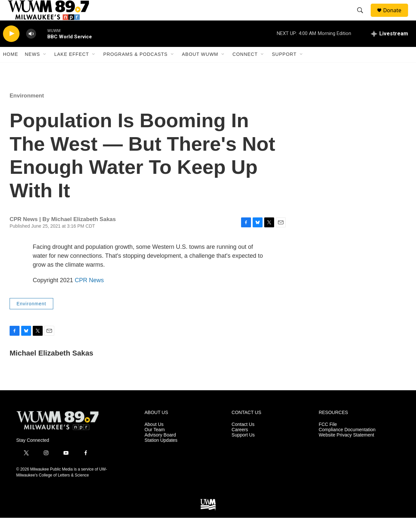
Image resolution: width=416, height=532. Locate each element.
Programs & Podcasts (135, 69)
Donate (396, 17)
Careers (240, 444)
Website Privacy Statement (347, 449)
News (32, 69)
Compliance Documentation (347, 444)
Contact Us (243, 439)
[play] (11, 48)
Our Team (155, 444)
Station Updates (161, 455)
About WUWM (200, 69)
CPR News (89, 294)
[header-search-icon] (363, 18)
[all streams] (390, 48)
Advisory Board (160, 449)
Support (284, 69)
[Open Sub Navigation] (45, 69)
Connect (245, 69)
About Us (154, 439)
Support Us (243, 449)
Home (11, 69)
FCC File (328, 439)
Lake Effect (72, 69)
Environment (27, 110)
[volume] (31, 48)
